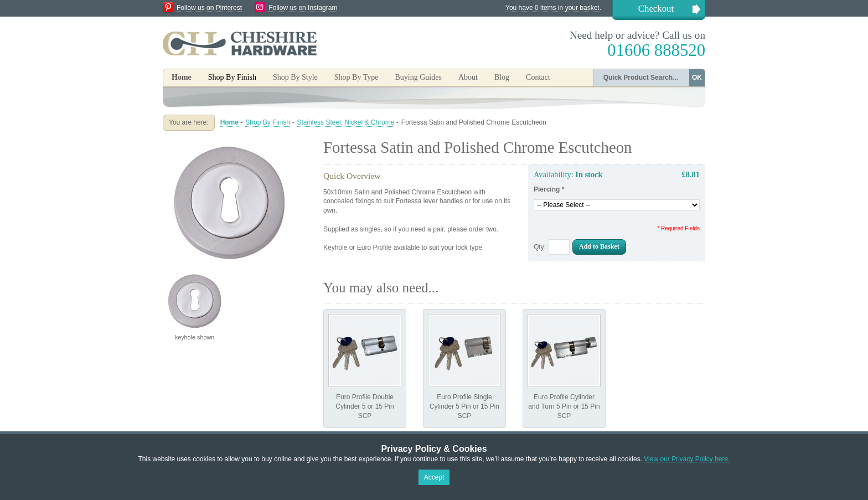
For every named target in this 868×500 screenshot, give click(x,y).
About (468, 77)
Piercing (549, 189)
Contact (538, 77)
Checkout (656, 9)
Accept (434, 477)
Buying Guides (418, 77)
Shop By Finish (268, 122)
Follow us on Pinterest (209, 8)
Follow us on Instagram (303, 8)
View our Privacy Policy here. (687, 459)
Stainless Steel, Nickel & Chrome (345, 122)
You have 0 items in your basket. (553, 8)
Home (182, 77)
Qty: (540, 247)
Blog (502, 77)
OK (697, 78)
